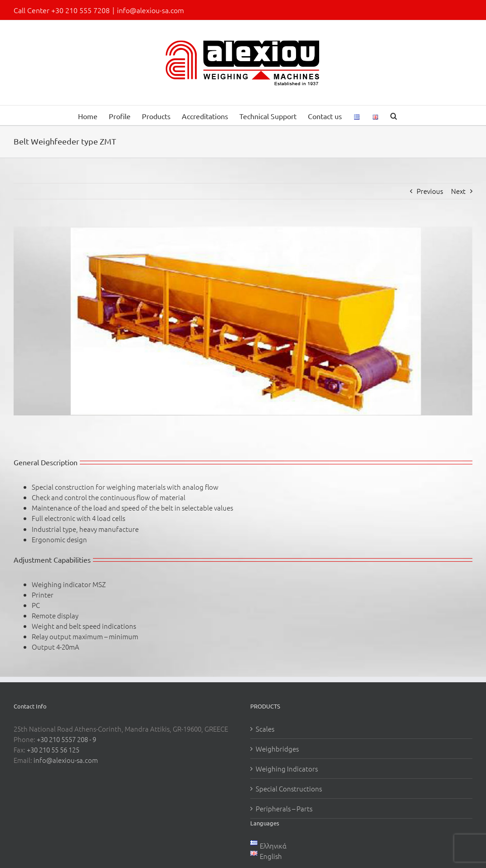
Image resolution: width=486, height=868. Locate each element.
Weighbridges (277, 749)
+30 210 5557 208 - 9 (66, 739)
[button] (394, 115)
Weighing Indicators (287, 769)
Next (458, 191)
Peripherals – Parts (284, 808)
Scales (265, 729)
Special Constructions (289, 788)
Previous (430, 191)
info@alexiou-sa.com (151, 10)
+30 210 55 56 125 (53, 750)
